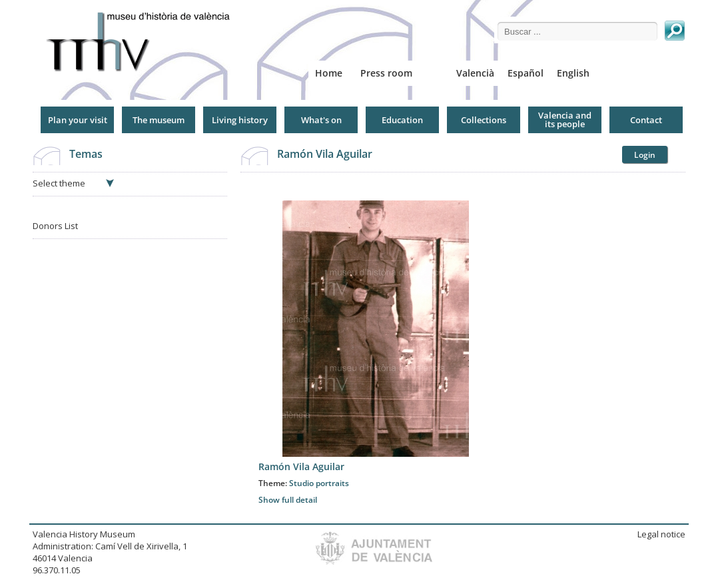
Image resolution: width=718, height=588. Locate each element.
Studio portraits (319, 483)
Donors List (55, 226)
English (573, 73)
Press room (386, 73)
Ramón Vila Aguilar (325, 154)
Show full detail (288, 500)
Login (645, 155)
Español (526, 73)
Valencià (475, 73)
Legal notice (661, 534)
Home (329, 73)
